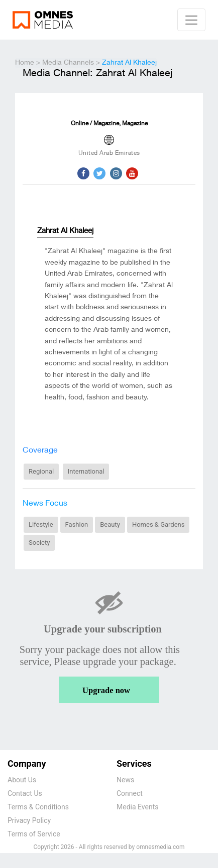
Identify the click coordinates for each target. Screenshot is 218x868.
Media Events (137, 807)
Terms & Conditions (38, 807)
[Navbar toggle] (191, 20)
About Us (22, 780)
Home (25, 63)
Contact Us (25, 793)
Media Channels (68, 63)
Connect (130, 793)
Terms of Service (34, 834)
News (125, 780)
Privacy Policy (29, 820)
